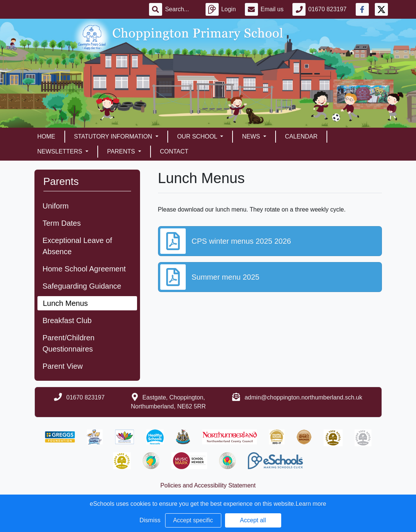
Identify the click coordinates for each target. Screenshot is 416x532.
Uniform (56, 206)
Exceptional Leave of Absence (78, 246)
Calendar (301, 136)
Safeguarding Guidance (82, 286)
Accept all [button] (253, 520)
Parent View (63, 366)
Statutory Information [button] (114, 136)
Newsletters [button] (61, 151)
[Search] (181, 9)
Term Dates (62, 223)
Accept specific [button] (193, 520)
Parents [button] (122, 151)
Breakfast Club (67, 320)
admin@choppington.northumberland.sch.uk (303, 397)
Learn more (311, 504)
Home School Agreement (84, 269)
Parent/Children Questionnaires (69, 343)
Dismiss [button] (150, 520)
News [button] (252, 136)
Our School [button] (198, 136)
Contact (174, 151)
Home (46, 136)
